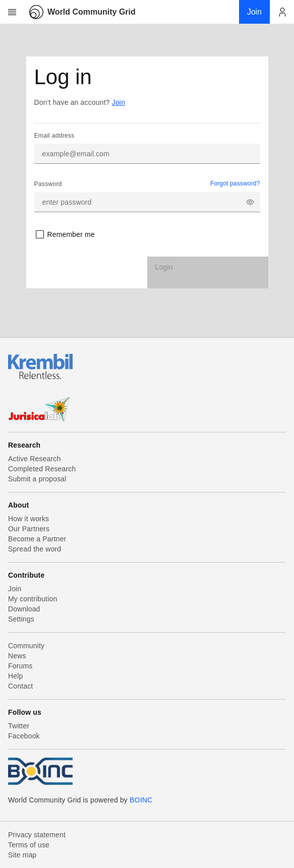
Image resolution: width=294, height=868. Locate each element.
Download (24, 609)
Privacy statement (37, 835)
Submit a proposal (37, 479)
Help (15, 676)
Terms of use (29, 845)
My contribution (33, 599)
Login (164, 267)
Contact (20, 686)
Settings (21, 619)
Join (119, 102)
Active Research (34, 459)
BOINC (141, 800)
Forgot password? (235, 183)
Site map (22, 855)
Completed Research (42, 469)
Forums (20, 666)
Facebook (24, 736)
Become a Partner (37, 539)
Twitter (19, 726)
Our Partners (29, 529)
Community (26, 646)
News (17, 656)
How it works (28, 519)
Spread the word (35, 549)
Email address (54, 136)
